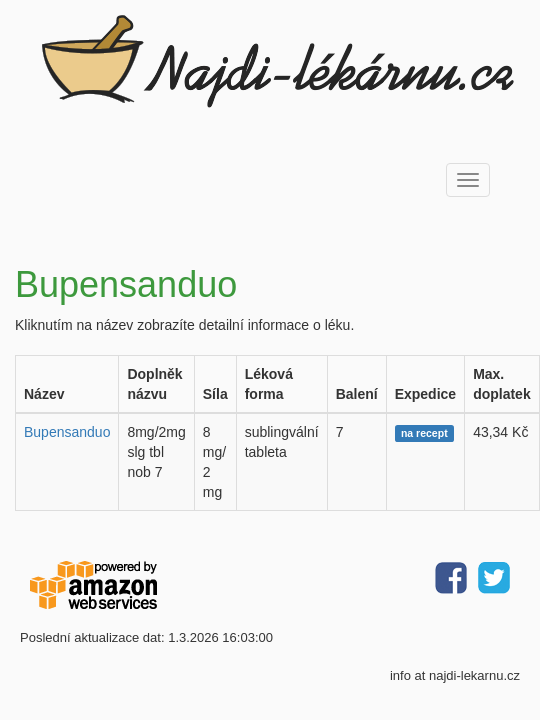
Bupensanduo (67, 432)
